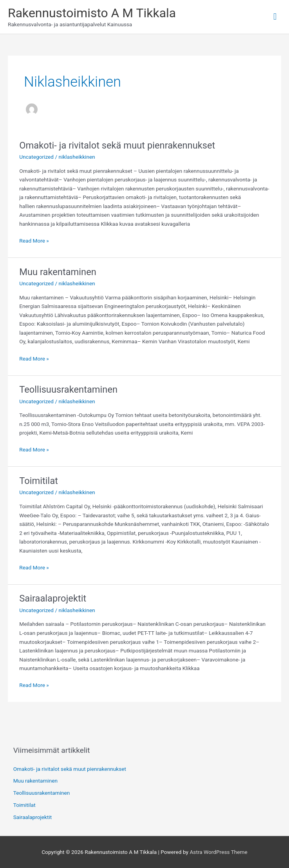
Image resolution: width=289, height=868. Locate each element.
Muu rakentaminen (58, 272)
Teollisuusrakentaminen (68, 390)
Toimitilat (39, 481)
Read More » (34, 240)
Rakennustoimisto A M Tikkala (92, 13)
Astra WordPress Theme (218, 852)
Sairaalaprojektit (53, 598)
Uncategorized (36, 157)
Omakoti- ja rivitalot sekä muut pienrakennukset (117, 145)
